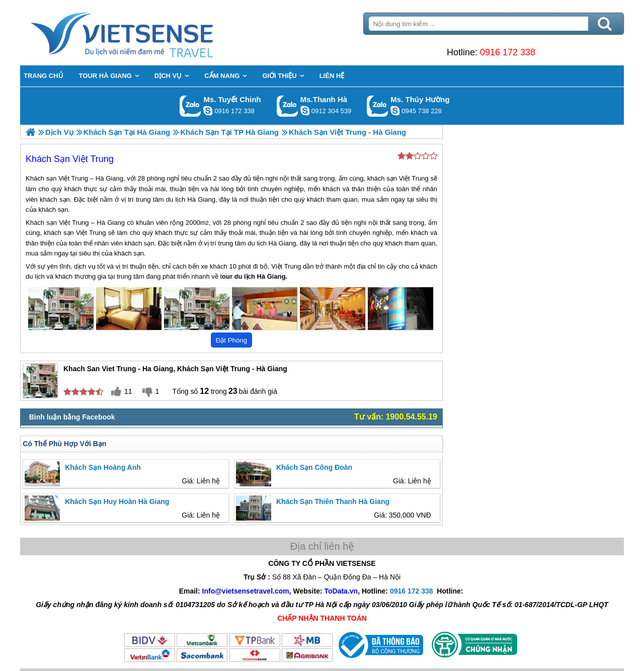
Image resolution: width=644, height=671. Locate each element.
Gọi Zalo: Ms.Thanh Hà (288, 106)
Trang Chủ (147, 33)
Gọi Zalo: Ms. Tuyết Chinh (190, 106)
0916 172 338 (508, 52)
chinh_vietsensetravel (208, 111)
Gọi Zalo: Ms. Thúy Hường (378, 106)
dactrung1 (395, 111)
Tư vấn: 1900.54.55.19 (396, 417)
